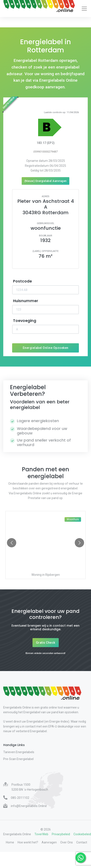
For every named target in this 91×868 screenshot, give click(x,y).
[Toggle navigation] (84, 9)
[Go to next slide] (79, 543)
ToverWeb (41, 834)
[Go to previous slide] (12, 543)
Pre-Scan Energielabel (18, 759)
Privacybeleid (61, 834)
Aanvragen (49, 842)
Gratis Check (46, 643)
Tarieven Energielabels (19, 752)
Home (10, 842)
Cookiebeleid (82, 834)
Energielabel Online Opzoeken (46, 348)
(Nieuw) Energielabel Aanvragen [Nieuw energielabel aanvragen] (46, 181)
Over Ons (67, 842)
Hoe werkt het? (28, 842)
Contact (82, 842)
